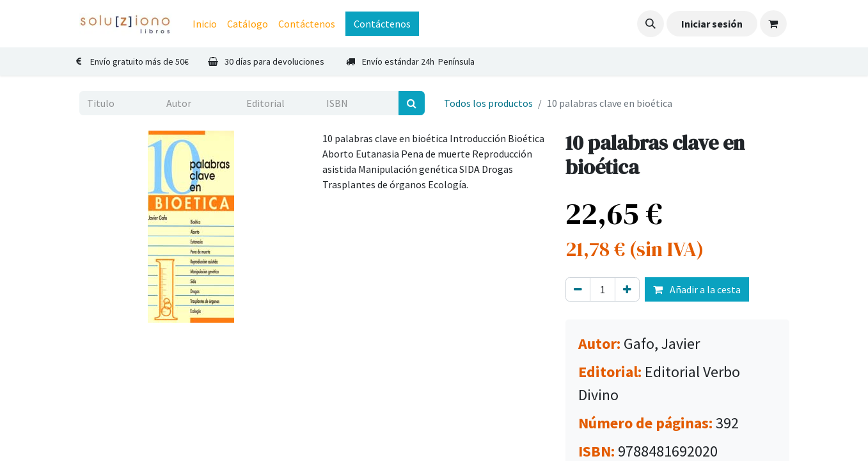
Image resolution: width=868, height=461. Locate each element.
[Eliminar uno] (578, 289)
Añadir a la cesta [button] (697, 289)
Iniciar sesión (712, 24)
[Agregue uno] (627, 289)
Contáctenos (382, 24)
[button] (651, 24)
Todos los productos (488, 103)
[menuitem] (205, 24)
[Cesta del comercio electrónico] (773, 24)
